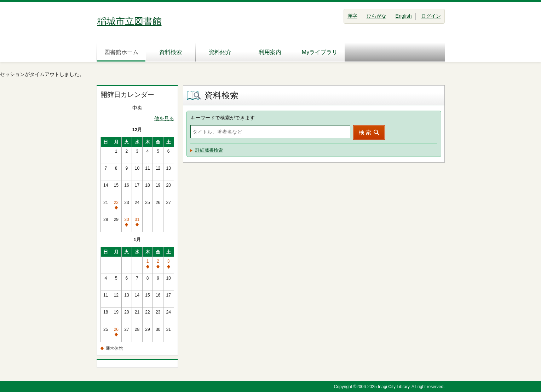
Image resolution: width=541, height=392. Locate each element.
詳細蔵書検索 (209, 150)
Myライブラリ (320, 52)
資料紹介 (220, 52)
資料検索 (171, 52)
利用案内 (270, 52)
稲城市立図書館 (130, 21)
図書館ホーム (121, 52)
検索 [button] (366, 132)
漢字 (352, 16)
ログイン (431, 16)
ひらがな (376, 16)
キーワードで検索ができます (223, 118)
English (404, 16)
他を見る (164, 118)
